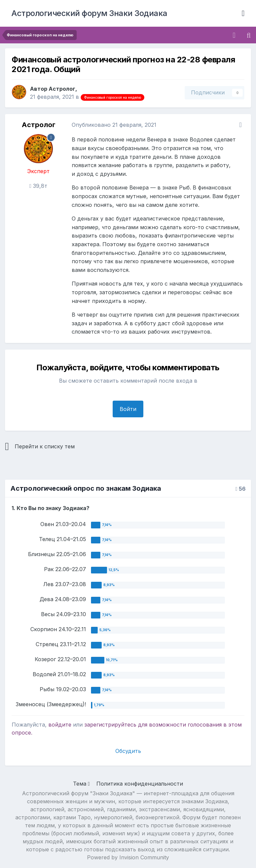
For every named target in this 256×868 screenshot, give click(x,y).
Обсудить (128, 751)
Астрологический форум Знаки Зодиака (89, 13)
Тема (81, 784)
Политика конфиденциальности (140, 784)
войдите (60, 725)
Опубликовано (114, 125)
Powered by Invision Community (128, 857)
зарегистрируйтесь (110, 725)
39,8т (38, 186)
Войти (128, 409)
